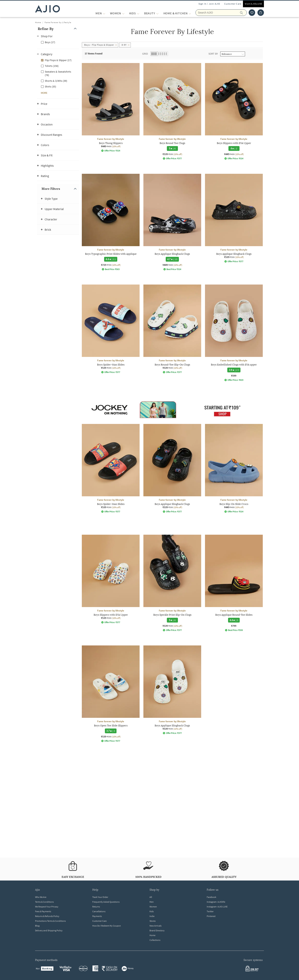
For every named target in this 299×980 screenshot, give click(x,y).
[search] (243, 13)
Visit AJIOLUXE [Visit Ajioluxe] (253, 4)
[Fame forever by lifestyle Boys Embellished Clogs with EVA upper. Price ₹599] (234, 333)
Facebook (211, 897)
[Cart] (261, 13)
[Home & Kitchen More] (190, 13)
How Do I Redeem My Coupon (107, 926)
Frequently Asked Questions (106, 902)
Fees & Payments (43, 911)
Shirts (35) (50, 87)
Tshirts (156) (52, 66)
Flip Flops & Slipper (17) (58, 60)
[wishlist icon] (252, 13)
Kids (152, 911)
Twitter (210, 911)
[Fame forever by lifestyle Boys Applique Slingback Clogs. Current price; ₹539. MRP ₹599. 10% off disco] (234, 218)
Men (152, 902)
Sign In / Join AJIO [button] (209, 4)
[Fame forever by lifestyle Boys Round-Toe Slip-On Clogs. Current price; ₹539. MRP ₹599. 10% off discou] (172, 329)
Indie (152, 916)
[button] (58, 29)
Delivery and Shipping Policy (49, 930)
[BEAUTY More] (157, 13)
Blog (37, 926)
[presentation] (177, 451)
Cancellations (99, 911)
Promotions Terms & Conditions (50, 921)
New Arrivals (156, 926)
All (151, 897)
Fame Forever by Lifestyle (58, 22)
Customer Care (233, 4)
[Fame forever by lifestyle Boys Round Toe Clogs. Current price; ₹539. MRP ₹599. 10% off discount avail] (172, 111)
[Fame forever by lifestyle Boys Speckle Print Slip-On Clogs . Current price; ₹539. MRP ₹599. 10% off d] (172, 583)
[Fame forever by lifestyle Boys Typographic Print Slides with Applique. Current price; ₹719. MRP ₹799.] (111, 222)
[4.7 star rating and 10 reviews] (172, 259)
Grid (145, 54)
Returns (96, 907)
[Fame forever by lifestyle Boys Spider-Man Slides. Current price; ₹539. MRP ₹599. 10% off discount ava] (111, 329)
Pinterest (211, 916)
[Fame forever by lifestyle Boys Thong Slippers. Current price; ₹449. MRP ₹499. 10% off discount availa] (111, 108)
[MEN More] (104, 13)
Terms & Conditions (44, 902)
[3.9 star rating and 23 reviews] (234, 370)
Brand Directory (157, 930)
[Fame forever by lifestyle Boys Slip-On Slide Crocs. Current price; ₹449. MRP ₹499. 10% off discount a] (234, 468)
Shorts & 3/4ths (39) (56, 81)
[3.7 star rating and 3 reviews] (111, 731)
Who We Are (41, 897)
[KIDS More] (138, 13)
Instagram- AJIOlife (216, 902)
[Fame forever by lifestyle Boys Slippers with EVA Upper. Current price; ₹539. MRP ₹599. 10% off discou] (111, 579)
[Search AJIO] (221, 13)
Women (153, 907)
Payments (97, 916)
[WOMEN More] (123, 13)
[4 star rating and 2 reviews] (234, 148)
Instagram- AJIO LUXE (217, 907)
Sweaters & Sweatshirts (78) (58, 73)
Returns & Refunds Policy (47, 916)
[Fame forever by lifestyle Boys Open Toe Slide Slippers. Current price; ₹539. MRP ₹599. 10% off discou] (111, 694)
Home (38, 22)
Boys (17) (50, 42)
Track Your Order (100, 897)
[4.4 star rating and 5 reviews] (234, 620)
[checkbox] (58, 42)
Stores (153, 921)
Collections (155, 940)
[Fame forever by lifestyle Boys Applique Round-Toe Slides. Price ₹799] (234, 583)
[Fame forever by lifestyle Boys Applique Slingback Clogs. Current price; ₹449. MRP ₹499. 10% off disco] (172, 222)
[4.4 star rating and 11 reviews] (111, 259)
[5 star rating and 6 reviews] (172, 148)
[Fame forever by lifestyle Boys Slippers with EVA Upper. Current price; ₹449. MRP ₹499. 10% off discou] (234, 111)
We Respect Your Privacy (47, 907)
